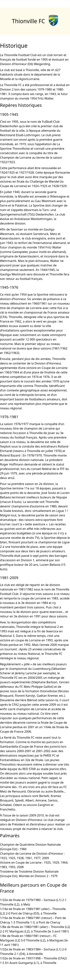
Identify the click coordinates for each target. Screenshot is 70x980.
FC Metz (25, 687)
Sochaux (50, 900)
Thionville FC (28, 21)
